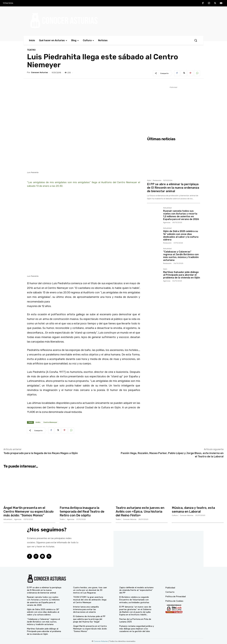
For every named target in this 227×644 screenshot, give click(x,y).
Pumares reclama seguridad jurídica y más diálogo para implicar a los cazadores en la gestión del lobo (137, 629)
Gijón (149, 180)
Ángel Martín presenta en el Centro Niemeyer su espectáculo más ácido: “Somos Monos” (29, 512)
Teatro (31, 50)
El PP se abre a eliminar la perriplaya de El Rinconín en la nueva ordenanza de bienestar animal (173, 188)
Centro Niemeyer (50, 422)
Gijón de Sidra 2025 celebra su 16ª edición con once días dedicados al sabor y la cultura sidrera (181, 235)
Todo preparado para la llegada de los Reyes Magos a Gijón (41, 453)
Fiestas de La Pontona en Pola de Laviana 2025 (135, 620)
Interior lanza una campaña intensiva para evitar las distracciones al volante (86, 609)
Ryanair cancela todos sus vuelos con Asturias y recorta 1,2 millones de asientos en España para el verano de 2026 (181, 215)
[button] (196, 40)
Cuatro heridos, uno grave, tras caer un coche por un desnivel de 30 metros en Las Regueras (90, 590)
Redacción (157, 180)
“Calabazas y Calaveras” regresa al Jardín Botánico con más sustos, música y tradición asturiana (181, 256)
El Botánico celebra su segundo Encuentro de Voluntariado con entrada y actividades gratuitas (134, 600)
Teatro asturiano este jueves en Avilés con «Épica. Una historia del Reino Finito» (140, 512)
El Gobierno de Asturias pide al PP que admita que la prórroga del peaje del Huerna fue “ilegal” (89, 619)
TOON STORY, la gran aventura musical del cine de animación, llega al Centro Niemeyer (90, 600)
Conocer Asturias (39, 72)
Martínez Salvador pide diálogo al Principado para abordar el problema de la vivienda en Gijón (182, 275)
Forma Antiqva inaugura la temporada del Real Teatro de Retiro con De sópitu (82, 512)
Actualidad (167, 208)
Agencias (167, 223)
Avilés (38, 422)
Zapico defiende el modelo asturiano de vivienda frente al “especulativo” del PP (136, 590)
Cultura (175, 515)
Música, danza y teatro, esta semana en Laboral (193, 510)
